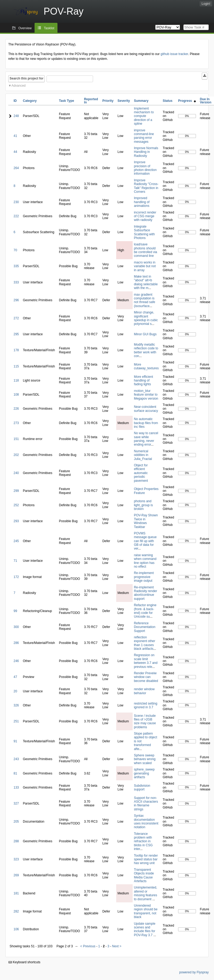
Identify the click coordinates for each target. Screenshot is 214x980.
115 (16, 366)
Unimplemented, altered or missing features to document (146, 893)
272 (16, 318)
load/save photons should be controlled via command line (146, 250)
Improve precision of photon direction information (145, 168)
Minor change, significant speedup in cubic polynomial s (146, 318)
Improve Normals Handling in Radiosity (146, 152)
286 (16, 643)
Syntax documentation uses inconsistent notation (146, 821)
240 (16, 473)
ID (15, 101)
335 (16, 266)
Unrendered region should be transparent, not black (146, 911)
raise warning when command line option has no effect (145, 561)
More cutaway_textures (146, 366)
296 (16, 300)
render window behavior (144, 691)
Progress (187, 101)
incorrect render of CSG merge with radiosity (145, 216)
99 (15, 611)
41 (15, 136)
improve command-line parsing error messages (144, 136)
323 (16, 859)
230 (16, 202)
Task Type (67, 101)
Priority (108, 101)
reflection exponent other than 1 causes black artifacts (145, 643)
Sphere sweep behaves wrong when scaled (145, 759)
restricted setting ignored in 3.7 (146, 705)
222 (16, 216)
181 (16, 893)
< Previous (88, 946)
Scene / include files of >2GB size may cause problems (145, 721)
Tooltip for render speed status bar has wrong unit (146, 859)
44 (15, 152)
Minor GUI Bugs (145, 334)
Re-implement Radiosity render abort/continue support (146, 593)
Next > (117, 946)
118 (16, 380)
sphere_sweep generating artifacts (144, 773)
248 (16, 116)
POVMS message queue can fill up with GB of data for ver (145, 541)
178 (16, 350)
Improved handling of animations (142, 202)
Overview (25, 28)
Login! (206, 4)
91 (15, 741)
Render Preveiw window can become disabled (146, 677)
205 (16, 822)
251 (16, 721)
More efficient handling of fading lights (144, 381)
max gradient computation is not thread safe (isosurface (145, 300)
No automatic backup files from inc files (146, 423)
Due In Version (206, 101)
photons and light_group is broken (143, 505)
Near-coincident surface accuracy (146, 409)
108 (16, 395)
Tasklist (49, 28)
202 (16, 455)
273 (16, 423)
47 (15, 677)
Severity (124, 101)
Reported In (91, 101)
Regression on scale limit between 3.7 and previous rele (146, 661)
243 (16, 759)
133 (16, 788)
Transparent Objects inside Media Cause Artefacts (144, 875)
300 (16, 627)
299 (16, 491)
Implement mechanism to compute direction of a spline (144, 116)
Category (30, 101)
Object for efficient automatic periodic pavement (141, 473)
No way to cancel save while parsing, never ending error (146, 439)
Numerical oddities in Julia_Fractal (143, 455)
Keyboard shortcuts (24, 962)
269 (16, 875)
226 (16, 409)
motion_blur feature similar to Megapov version (146, 395)
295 (16, 334)
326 (16, 705)
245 (16, 541)
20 (15, 691)
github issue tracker (174, 54)
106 (16, 929)
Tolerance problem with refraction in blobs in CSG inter (143, 841)
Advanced (18, 86)
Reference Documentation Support (145, 627)
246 (16, 661)
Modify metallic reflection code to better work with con (146, 350)
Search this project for (26, 78)
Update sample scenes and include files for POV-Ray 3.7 (145, 929)
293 (16, 521)
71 (15, 561)
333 (16, 282)
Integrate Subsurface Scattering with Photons (144, 232)
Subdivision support (142, 788)
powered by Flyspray (194, 972)
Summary (141, 101)
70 (15, 250)
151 (16, 439)
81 (15, 773)
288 (16, 841)
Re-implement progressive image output (144, 577)
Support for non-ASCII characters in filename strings (146, 804)
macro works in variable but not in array (145, 266)
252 (16, 505)
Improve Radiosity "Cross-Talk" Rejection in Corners (146, 186)
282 (16, 911)
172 (16, 577)
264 (16, 168)
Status (168, 101)
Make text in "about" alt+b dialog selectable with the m (146, 282)
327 (16, 803)
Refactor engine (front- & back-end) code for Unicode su (145, 611)
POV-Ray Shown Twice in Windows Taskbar (146, 521)
